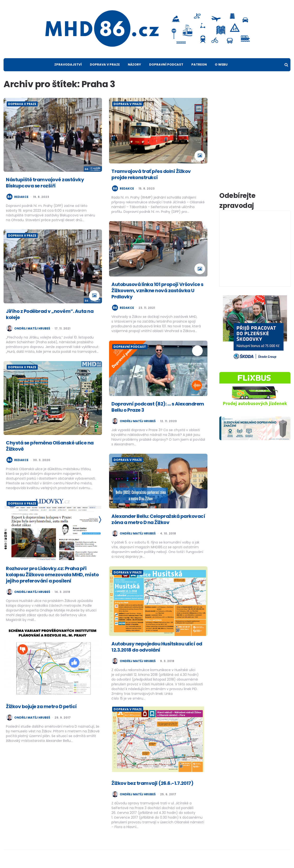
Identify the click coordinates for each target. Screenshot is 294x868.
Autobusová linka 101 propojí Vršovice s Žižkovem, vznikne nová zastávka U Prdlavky (157, 291)
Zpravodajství (68, 64)
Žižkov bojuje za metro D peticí (41, 706)
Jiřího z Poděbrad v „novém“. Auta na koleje (50, 314)
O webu (221, 64)
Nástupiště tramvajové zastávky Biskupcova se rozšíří (45, 183)
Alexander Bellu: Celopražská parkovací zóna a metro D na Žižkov (158, 519)
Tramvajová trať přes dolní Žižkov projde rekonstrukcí (151, 174)
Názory (134, 64)
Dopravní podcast (166, 64)
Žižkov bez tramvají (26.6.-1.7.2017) (152, 783)
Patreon (199, 64)
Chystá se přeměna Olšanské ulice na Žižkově (50, 446)
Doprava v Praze (105, 64)
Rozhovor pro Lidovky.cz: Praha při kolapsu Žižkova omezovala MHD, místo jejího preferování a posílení (52, 575)
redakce (21, 197)
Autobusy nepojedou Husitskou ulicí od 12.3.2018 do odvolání (157, 647)
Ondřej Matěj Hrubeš (32, 329)
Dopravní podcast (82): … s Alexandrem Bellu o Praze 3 (158, 407)
